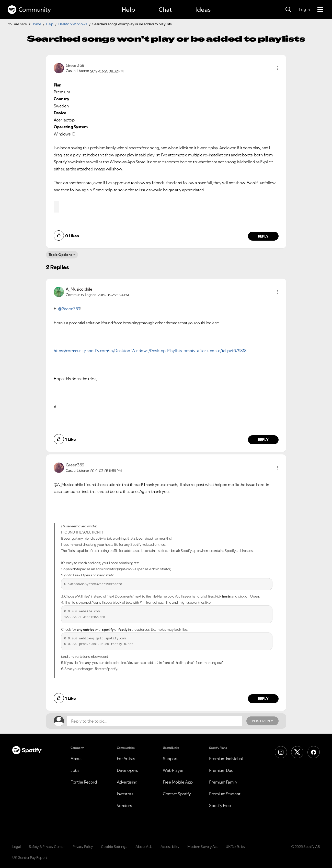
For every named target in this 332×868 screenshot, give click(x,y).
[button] (277, 68)
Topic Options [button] (60, 255)
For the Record (84, 782)
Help (128, 10)
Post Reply (262, 721)
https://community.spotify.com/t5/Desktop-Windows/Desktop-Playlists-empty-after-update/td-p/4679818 (150, 351)
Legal (16, 847)
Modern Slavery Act (202, 847)
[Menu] (320, 10)
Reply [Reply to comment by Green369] (263, 236)
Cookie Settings (114, 847)
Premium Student (225, 794)
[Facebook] (314, 752)
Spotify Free (220, 805)
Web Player (173, 770)
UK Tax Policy (236, 847)
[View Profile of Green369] (75, 65)
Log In (304, 9)
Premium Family (223, 782)
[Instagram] (281, 752)
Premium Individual (226, 759)
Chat (165, 10)
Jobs (75, 770)
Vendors (124, 805)
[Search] (288, 10)
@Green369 (69, 309)
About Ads (144, 847)
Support (170, 759)
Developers (127, 770)
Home (36, 24)
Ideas (203, 10)
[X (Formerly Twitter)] (297, 752)
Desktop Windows (73, 24)
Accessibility (170, 847)
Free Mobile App (178, 782)
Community (29, 10)
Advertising (127, 782)
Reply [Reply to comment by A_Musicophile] (263, 440)
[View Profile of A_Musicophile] (79, 289)
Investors (125, 794)
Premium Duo (221, 770)
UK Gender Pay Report (30, 858)
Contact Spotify (177, 794)
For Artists (126, 759)
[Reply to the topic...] (155, 721)
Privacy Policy (83, 847)
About (76, 759)
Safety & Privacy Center (47, 847)
